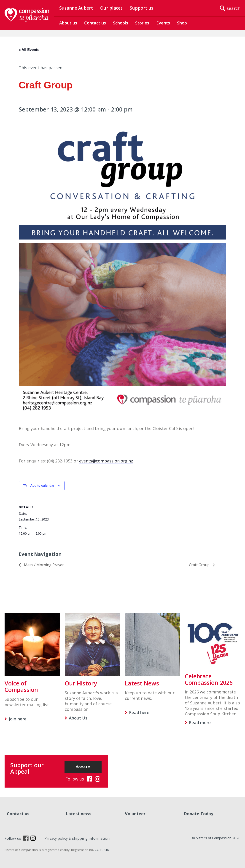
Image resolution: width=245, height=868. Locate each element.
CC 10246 (102, 850)
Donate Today (198, 814)
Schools (121, 23)
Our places (111, 8)
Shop (182, 23)
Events (163, 23)
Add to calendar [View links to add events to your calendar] (42, 486)
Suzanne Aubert (76, 8)
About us (68, 23)
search (234, 8)
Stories (142, 23)
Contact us (95, 23)
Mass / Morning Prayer (43, 565)
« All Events (29, 50)
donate (83, 767)
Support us (141, 8)
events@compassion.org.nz (106, 461)
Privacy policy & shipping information (77, 838)
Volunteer (135, 814)
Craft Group (200, 565)
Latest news (79, 814)
